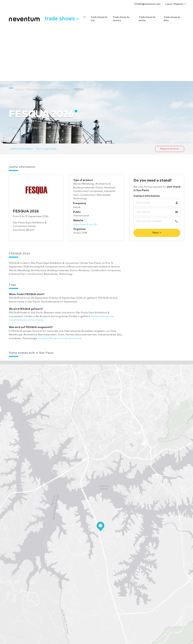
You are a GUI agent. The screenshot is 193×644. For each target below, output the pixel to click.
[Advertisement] (96, 53)
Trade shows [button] (62, 18)
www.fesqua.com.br (85, 224)
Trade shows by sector (147, 19)
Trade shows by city (99, 19)
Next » (157, 233)
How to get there (46, 149)
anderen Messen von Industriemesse (60, 338)
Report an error (170, 149)
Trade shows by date (172, 19)
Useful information (22, 149)
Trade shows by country (121, 19)
